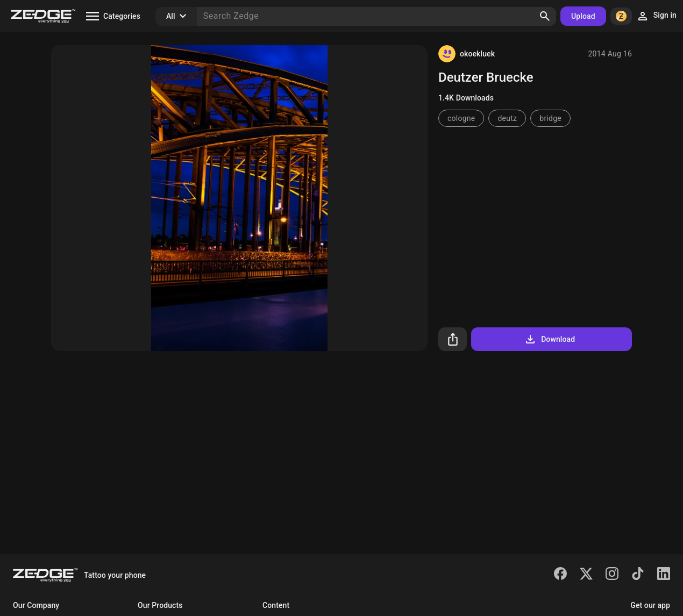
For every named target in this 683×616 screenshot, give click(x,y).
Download (549, 339)
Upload (583, 16)
